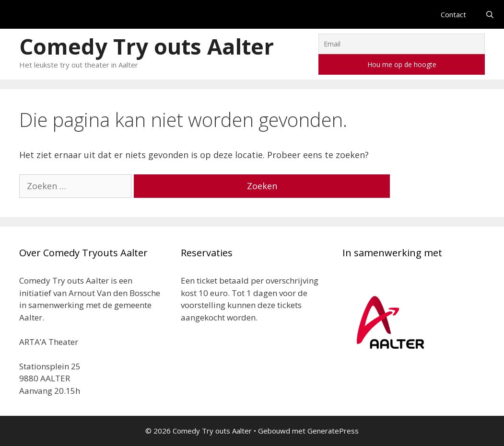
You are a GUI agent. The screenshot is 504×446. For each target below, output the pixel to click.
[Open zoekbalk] (490, 14)
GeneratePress (333, 431)
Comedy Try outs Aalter (147, 46)
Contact (453, 14)
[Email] (402, 44)
